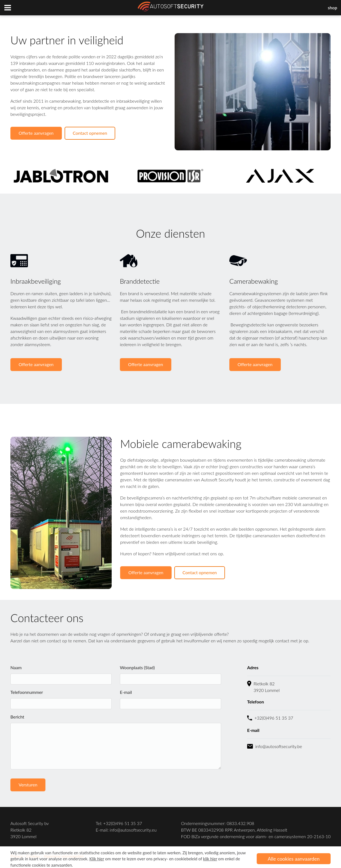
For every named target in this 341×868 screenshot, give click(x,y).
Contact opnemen (90, 133)
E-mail (126, 692)
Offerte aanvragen (36, 133)
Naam (16, 667)
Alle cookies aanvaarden (294, 859)
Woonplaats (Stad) (137, 667)
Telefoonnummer (27, 692)
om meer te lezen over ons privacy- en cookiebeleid (143, 859)
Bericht (17, 717)
